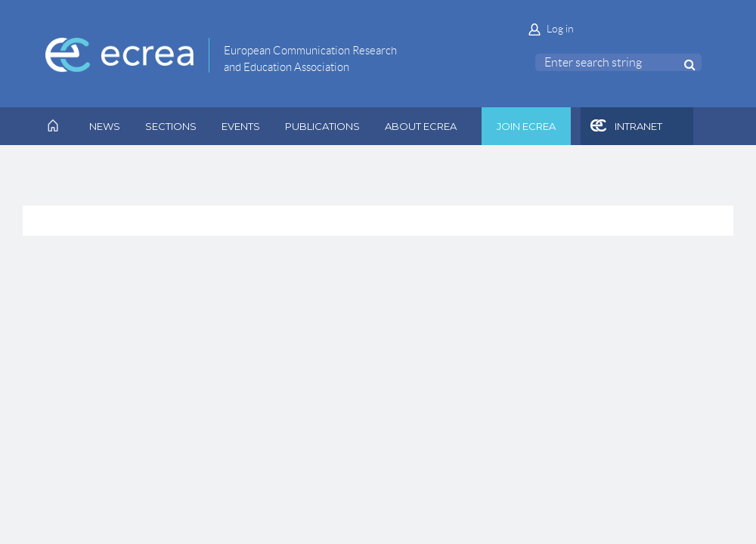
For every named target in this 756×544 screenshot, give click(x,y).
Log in (560, 29)
